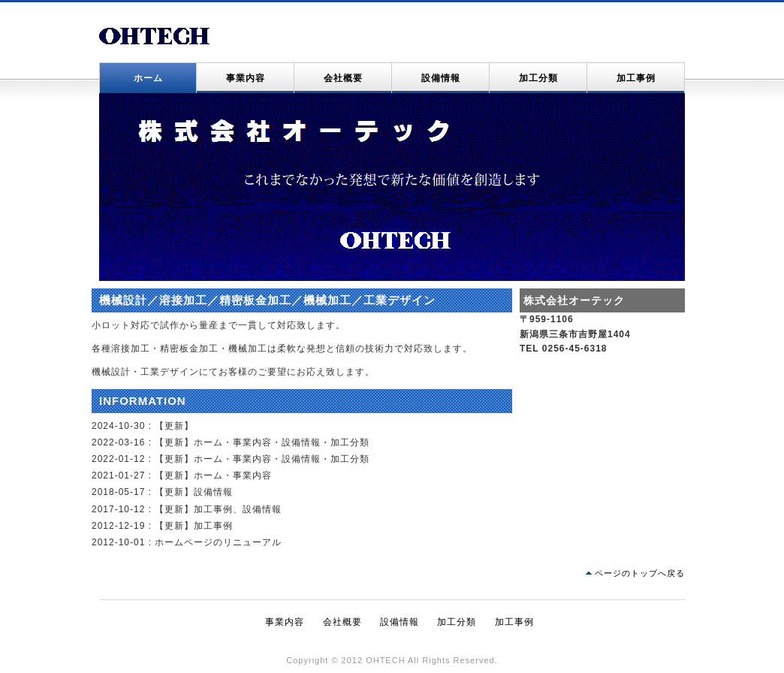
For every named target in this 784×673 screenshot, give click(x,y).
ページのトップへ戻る (640, 573)
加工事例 (636, 78)
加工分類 (538, 78)
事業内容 (246, 78)
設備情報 (441, 78)
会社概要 (343, 78)
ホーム (148, 78)
